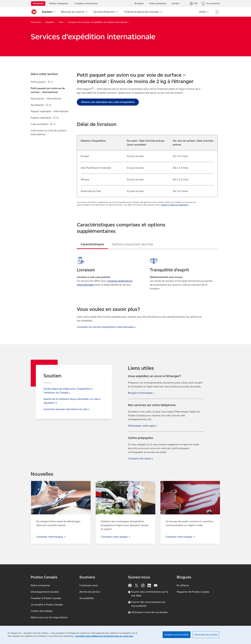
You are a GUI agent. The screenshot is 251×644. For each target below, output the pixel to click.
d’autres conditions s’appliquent (175, 205)
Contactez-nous (89, 585)
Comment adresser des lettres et (67, 409)
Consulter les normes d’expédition (107, 327)
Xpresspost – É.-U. (41, 105)
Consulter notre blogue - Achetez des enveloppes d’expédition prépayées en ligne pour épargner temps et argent (124, 487)
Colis (61, 22)
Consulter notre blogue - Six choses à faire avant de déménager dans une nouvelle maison (61, 485)
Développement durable (45, 592)
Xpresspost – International (46, 98)
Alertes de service (90, 592)
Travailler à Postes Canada (46, 598)
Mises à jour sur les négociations (49, 617)
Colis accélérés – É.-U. (43, 124)
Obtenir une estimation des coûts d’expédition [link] (108, 102)
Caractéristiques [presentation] (92, 244)
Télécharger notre (143, 426)
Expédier (50, 22)
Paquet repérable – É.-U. (45, 118)
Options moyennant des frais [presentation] (132, 244)
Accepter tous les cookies (177, 635)
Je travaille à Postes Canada (47, 605)
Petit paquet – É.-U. (42, 82)
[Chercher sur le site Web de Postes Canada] (217, 12)
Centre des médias (42, 611)
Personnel (36, 22)
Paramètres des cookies (206, 635)
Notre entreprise (40, 585)
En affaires (183, 585)
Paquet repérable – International (50, 111)
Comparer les (141, 458)
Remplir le (141, 393)
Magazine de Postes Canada (193, 592)
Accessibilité (87, 598)
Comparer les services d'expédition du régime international (98, 22)
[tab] (92, 244)
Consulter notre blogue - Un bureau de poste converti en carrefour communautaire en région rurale (188, 487)
